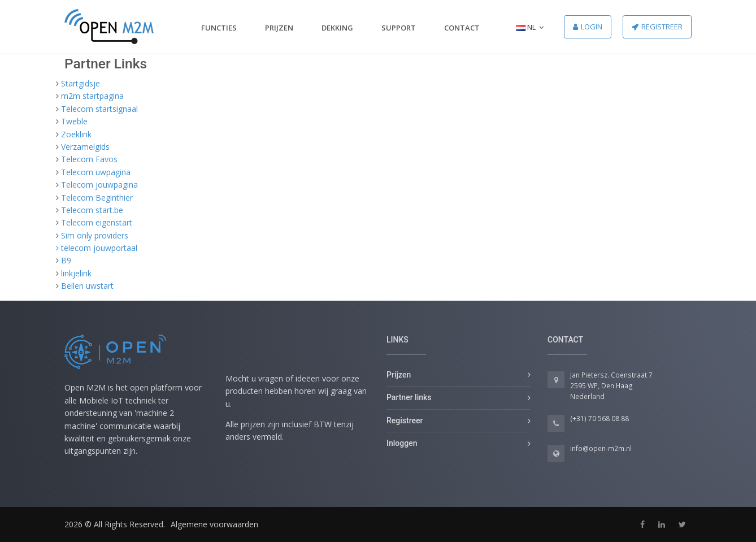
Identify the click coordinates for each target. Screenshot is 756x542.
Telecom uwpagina (96, 172)
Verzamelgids (85, 147)
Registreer (657, 27)
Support (399, 28)
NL (530, 27)
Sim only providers (95, 235)
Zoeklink (76, 134)
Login (588, 27)
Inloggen (402, 443)
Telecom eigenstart (97, 222)
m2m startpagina (92, 96)
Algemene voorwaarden (214, 524)
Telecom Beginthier (97, 198)
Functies (219, 28)
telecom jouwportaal (99, 248)
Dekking (337, 28)
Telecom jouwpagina (99, 185)
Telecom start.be (92, 210)
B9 (66, 260)
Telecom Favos (89, 159)
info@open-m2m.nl (601, 448)
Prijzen (279, 28)
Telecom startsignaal (99, 109)
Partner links (409, 397)
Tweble (74, 121)
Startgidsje (81, 83)
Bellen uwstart (87, 286)
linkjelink (76, 273)
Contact (462, 28)
